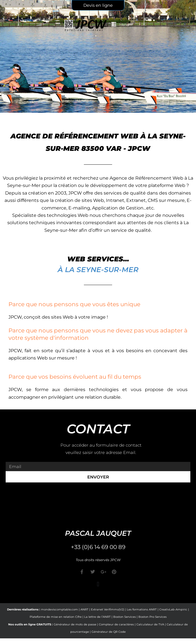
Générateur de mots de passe (75, 624)
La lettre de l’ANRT (97, 617)
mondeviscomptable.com (59, 609)
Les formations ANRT (142, 609)
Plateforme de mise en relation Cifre (56, 617)
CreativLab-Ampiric (173, 609)
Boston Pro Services (153, 617)
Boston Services (125, 617)
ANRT (84, 609)
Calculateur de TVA (150, 624)
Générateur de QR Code (109, 632)
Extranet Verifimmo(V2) (108, 609)
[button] (98, 584)
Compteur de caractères (116, 624)
